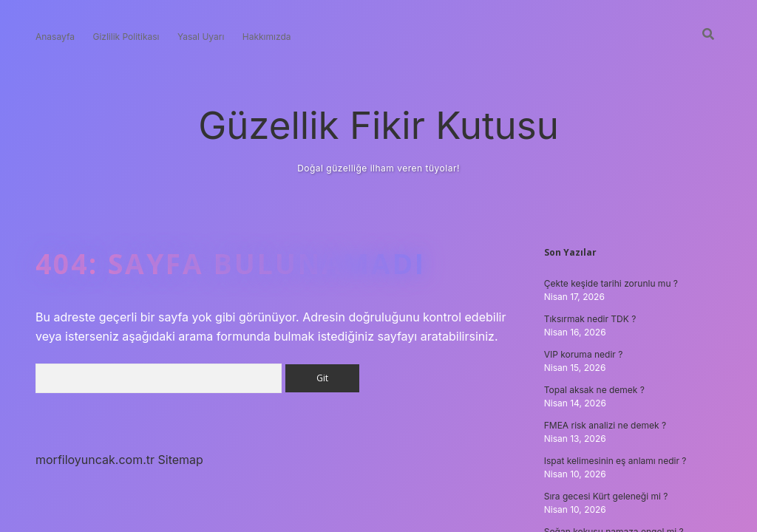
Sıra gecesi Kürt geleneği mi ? (606, 496)
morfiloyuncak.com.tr (95, 460)
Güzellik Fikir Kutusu (378, 125)
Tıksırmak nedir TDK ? (590, 319)
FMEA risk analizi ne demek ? (605, 425)
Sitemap (181, 460)
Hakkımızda (267, 37)
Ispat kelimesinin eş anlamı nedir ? (615, 461)
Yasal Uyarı (201, 37)
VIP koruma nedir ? (584, 354)
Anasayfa (55, 37)
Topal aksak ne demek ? (594, 390)
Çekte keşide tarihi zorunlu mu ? (611, 283)
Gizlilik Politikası (126, 37)
